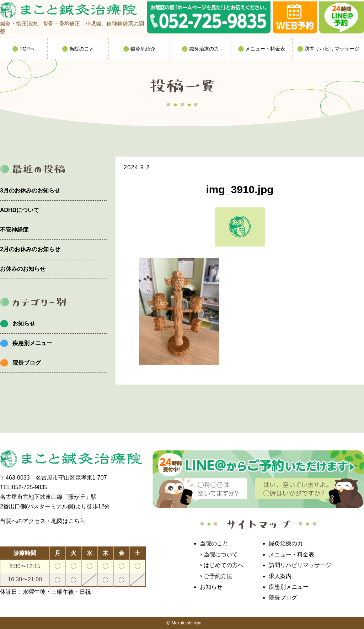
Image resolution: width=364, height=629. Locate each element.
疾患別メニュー (32, 343)
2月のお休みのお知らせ (30, 249)
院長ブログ (27, 363)
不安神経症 (14, 230)
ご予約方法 (218, 576)
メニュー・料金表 (291, 554)
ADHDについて (20, 210)
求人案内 (280, 576)
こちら (77, 521)
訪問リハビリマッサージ (300, 565)
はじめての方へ (224, 565)
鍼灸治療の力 (286, 543)
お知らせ (24, 324)
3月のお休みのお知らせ (30, 191)
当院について (221, 554)
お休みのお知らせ (23, 269)
